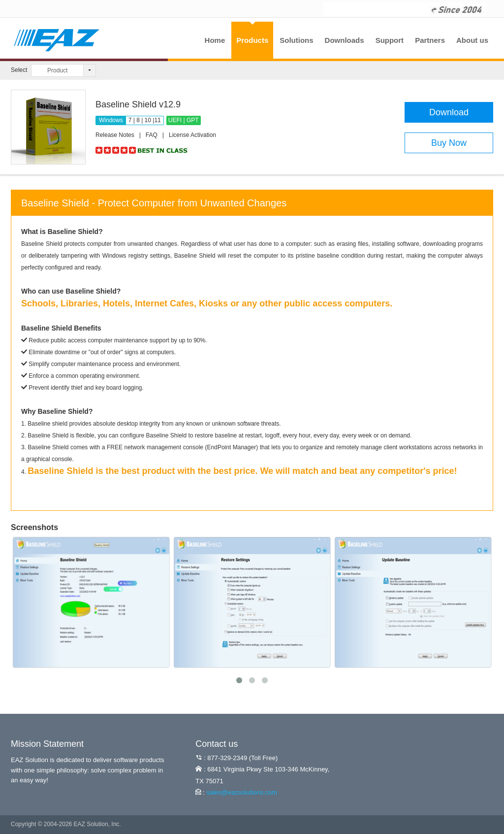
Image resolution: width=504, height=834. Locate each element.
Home (215, 40)
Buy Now (449, 143)
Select (19, 70)
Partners (430, 40)
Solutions (296, 40)
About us (472, 40)
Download (449, 112)
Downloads (345, 40)
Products (252, 40)
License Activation (192, 135)
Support (390, 40)
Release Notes (115, 135)
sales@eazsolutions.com (242, 792)
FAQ (152, 135)
